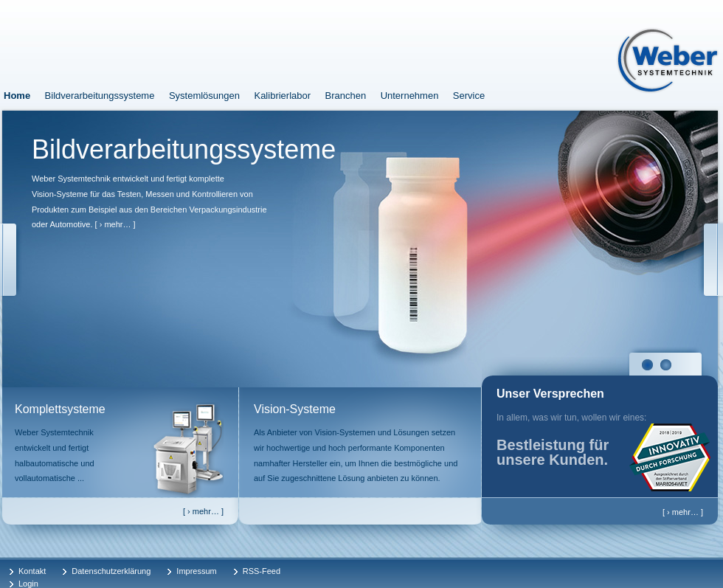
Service (469, 96)
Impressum (196, 571)
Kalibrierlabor (282, 96)
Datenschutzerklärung (111, 571)
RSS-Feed (262, 571)
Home (17, 96)
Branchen (346, 96)
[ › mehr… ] (115, 224)
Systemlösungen (204, 96)
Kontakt (32, 571)
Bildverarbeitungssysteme (100, 96)
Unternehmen (410, 96)
